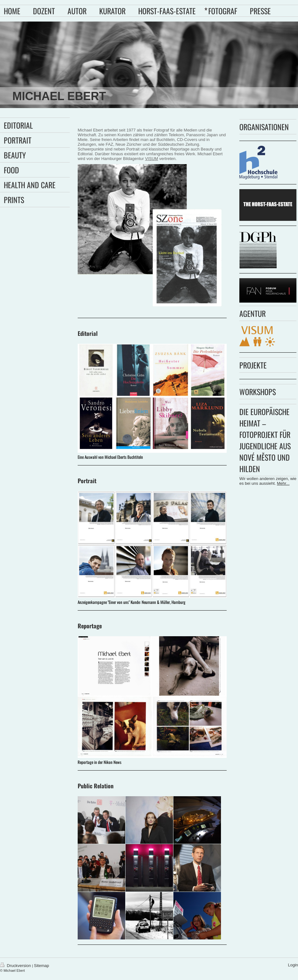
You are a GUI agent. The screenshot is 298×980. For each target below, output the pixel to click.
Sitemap (42, 966)
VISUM (151, 159)
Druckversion (16, 966)
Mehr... (283, 483)
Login (293, 965)
